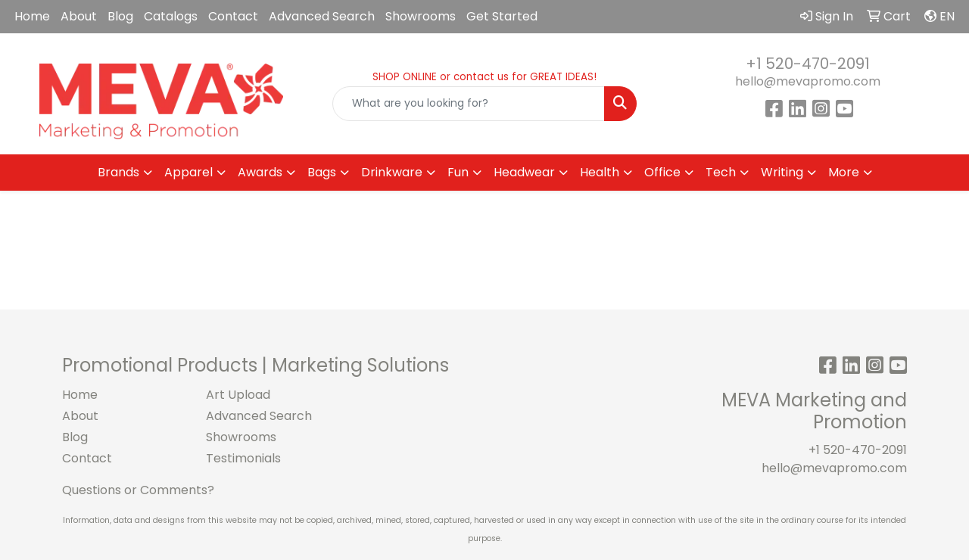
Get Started (502, 16)
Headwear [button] (524, 172)
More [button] (844, 172)
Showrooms (421, 16)
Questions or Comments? (138, 490)
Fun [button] (458, 172)
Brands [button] (118, 172)
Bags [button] (322, 172)
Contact (233, 16)
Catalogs (171, 16)
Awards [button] (260, 172)
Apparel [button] (189, 172)
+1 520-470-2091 (808, 64)
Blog (120, 16)
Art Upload (238, 395)
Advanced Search (322, 16)
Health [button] (600, 172)
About (79, 16)
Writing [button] (782, 172)
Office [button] (662, 172)
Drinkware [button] (392, 172)
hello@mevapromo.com (808, 81)
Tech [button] (721, 172)
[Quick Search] (469, 104)
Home (32, 16)
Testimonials (243, 458)
